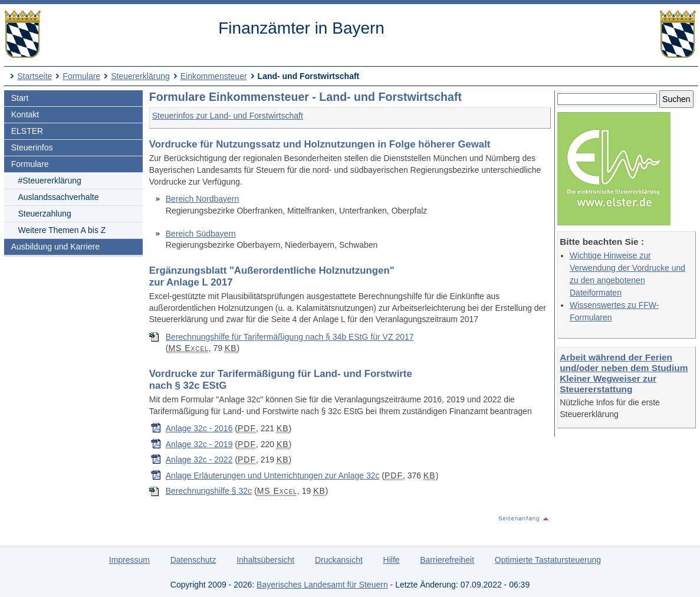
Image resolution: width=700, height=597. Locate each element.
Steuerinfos (32, 147)
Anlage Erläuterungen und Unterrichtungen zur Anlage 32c (273, 475)
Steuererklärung (140, 76)
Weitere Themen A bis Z (62, 230)
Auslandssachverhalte (58, 197)
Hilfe (392, 560)
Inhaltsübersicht (265, 560)
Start (20, 98)
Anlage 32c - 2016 (199, 428)
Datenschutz (193, 560)
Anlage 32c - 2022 (199, 460)
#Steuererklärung (49, 181)
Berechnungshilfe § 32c (209, 491)
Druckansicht (339, 560)
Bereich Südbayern (201, 234)
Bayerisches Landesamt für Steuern (322, 585)
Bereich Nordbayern (203, 199)
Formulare (81, 76)
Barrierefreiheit (447, 560)
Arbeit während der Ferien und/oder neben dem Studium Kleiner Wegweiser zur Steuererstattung (624, 373)
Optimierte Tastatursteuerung (548, 560)
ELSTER (27, 131)
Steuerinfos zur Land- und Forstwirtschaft (228, 116)
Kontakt (25, 114)
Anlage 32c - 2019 (199, 444)
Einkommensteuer (214, 76)
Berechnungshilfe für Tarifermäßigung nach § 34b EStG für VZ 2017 (290, 337)
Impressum (129, 560)
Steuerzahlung (44, 214)
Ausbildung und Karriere (55, 247)
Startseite (34, 76)
